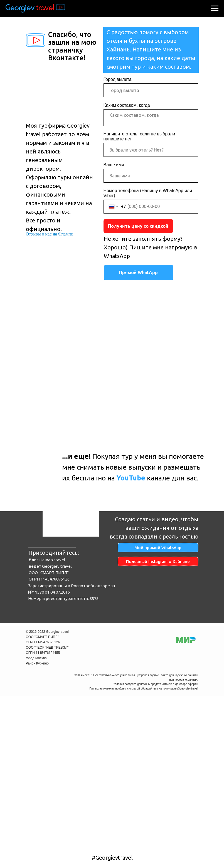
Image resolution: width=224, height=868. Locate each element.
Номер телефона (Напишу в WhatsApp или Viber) (148, 193)
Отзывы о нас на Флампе (49, 234)
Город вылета (118, 79)
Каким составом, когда (127, 105)
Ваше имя (114, 165)
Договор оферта (167, 848)
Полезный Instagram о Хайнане (158, 561)
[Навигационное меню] (215, 8)
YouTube (131, 478)
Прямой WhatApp (138, 272)
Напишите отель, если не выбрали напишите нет (139, 136)
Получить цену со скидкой (138, 226)
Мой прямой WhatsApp (158, 548)
